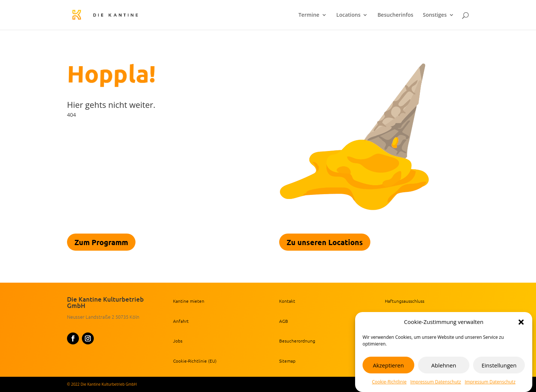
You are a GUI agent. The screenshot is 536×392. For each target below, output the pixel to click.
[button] (521, 322)
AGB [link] (284, 321)
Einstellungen (499, 365)
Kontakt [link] (287, 301)
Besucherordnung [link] (297, 341)
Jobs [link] (178, 341)
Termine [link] (309, 15)
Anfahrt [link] (181, 321)
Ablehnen (444, 365)
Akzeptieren (388, 365)
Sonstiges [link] (435, 15)
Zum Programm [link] (101, 242)
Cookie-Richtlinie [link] (389, 382)
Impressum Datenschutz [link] (435, 382)
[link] (119, 14)
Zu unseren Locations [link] (325, 242)
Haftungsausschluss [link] (405, 301)
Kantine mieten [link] (189, 301)
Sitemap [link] (287, 361)
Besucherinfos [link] (395, 15)
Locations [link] (349, 15)
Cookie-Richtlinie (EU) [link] (195, 361)
